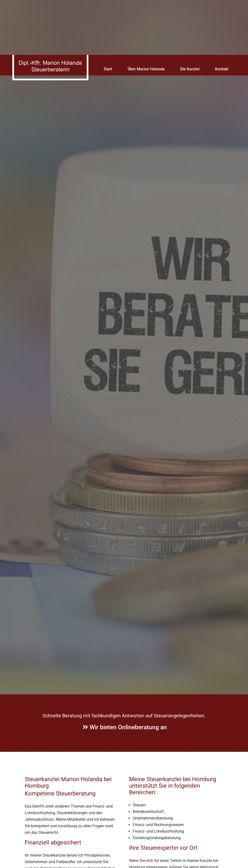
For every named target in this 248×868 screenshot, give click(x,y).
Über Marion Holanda (146, 14)
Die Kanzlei (190, 14)
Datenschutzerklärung (161, 849)
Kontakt (222, 14)
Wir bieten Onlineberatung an (125, 693)
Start (108, 14)
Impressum (185, 864)
